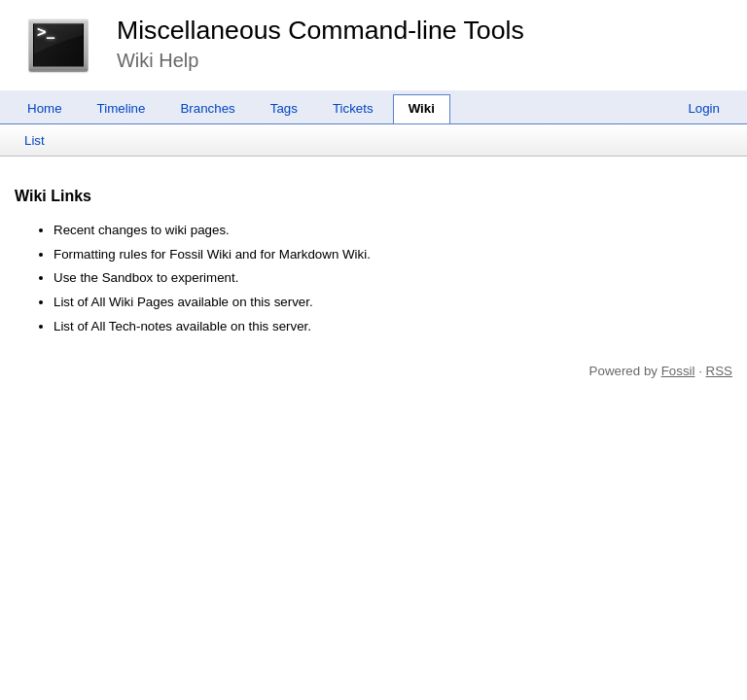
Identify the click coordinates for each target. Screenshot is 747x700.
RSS (719, 371)
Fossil (678, 371)
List (35, 140)
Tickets (353, 108)
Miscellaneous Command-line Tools (320, 30)
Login (704, 108)
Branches (207, 108)
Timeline (122, 108)
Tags (284, 108)
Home (45, 108)
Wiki (422, 108)
